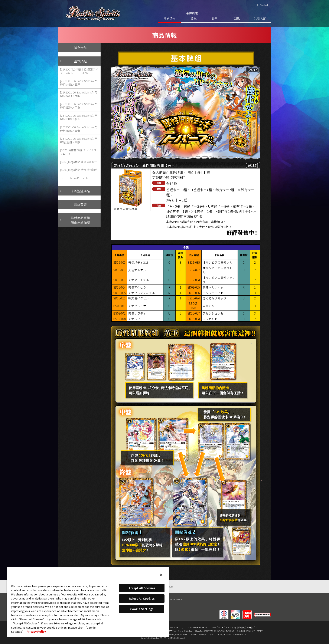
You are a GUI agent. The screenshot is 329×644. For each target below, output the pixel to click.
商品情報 (169, 18)
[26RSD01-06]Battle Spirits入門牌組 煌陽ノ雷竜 (79, 129)
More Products (79, 178)
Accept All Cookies (142, 588)
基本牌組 (80, 61)
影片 (215, 18)
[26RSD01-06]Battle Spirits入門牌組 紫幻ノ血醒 (79, 94)
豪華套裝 (80, 204)
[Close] (161, 575)
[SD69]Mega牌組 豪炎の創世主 (79, 162)
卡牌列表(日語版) (192, 16)
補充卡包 (80, 47)
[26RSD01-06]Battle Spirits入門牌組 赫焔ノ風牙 (79, 83)
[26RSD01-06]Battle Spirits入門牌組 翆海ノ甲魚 (79, 106)
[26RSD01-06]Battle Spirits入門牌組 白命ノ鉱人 (79, 117)
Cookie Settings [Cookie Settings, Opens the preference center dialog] (142, 609)
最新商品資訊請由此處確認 (80, 220)
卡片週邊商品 (80, 191)
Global (264, 5)
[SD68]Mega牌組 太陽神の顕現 (79, 170)
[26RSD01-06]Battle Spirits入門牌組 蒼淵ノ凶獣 (79, 140)
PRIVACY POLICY (177, 599)
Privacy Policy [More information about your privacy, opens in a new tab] (36, 632)
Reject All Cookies (142, 599)
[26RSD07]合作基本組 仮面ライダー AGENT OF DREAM (79, 71)
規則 (237, 18)
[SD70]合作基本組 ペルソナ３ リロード (78, 152)
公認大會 (260, 18)
